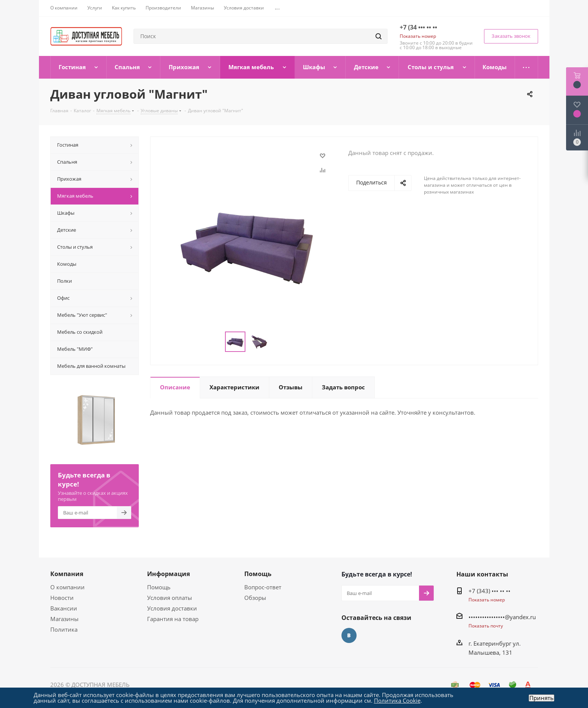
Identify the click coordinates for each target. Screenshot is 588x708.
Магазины (64, 619)
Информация (168, 574)
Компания (67, 574)
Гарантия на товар (173, 619)
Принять (541, 698)
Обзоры (255, 598)
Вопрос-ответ (263, 587)
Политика (64, 629)
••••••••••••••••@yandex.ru (502, 617)
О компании (67, 587)
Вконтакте (349, 635)
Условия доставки (172, 608)
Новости (62, 598)
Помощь (159, 587)
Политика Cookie (397, 700)
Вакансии (64, 608)
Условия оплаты (170, 598)
